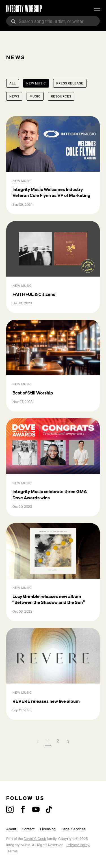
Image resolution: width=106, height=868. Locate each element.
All (13, 83)
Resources (61, 96)
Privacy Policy (78, 845)
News (14, 96)
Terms (12, 851)
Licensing (48, 829)
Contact (28, 829)
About (11, 829)
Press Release (70, 83)
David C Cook (35, 839)
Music (35, 96)
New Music (36, 83)
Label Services (73, 829)
